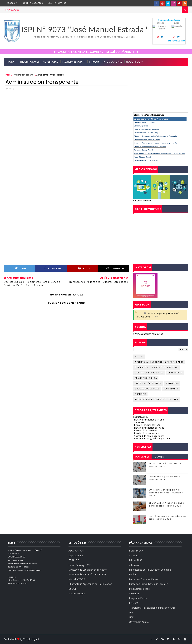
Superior (140, 394)
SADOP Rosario (77, 593)
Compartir (53, 268)
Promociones (113, 62)
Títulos (94, 62)
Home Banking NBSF (80, 565)
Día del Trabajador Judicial (144, 122)
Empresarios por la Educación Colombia (150, 570)
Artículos (141, 367)
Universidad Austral (139, 622)
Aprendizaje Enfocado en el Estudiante (159, 362)
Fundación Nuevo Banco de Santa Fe (149, 584)
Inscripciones (30, 62)
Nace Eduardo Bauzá (142, 157)
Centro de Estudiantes (149, 373)
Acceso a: (12, 3)
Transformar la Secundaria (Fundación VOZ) (152, 608)
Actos (139, 357)
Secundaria (171, 389)
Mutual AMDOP (77, 579)
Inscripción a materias (146, 430)
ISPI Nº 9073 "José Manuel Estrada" (85, 29)
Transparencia (72, 62)
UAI (131, 613)
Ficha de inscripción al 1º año (149, 428)
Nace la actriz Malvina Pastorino (147, 129)
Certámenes (175, 373)
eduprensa (135, 565)
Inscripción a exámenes (146, 433)
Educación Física (146, 378)
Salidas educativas (147, 389)
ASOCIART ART (76, 551)
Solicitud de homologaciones (149, 436)
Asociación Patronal (165, 367)
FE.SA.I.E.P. (74, 560)
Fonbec (133, 574)
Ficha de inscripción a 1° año (149, 420)
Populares (143, 457)
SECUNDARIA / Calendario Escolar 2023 (165, 465)
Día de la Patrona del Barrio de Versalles (150, 147)
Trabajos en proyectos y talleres (156, 399)
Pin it (84, 268)
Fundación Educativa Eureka (144, 579)
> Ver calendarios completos (148, 334)
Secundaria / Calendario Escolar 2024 (165, 478)
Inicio (10, 62)
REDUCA (134, 603)
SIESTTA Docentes (33, 3)
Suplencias (51, 62)
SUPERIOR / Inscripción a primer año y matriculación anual (166, 493)
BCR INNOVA (136, 551)
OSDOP (73, 589)
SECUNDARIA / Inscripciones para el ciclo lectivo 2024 (166, 504)
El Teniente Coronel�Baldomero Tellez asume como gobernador (159, 153)
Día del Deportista (141, 126)
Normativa (172, 383)
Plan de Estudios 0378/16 (147, 425)
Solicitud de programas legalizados (152, 439)
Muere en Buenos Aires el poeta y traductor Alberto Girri (156, 143)
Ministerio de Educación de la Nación (88, 570)
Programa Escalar (138, 598)
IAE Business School (140, 589)
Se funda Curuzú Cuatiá (143, 150)
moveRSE (134, 593)
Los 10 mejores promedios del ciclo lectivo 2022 (168, 517)
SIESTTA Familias (57, 3)
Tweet (21, 268)
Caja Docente (76, 555)
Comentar (115, 268)
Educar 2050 (136, 560)
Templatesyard (31, 639)
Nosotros (133, 62)
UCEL (132, 617)
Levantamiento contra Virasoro (146, 160)
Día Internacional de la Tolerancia (147, 140)
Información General (148, 383)
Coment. (161, 457)
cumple (161, 90)
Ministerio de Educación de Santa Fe (87, 574)
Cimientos (134, 555)
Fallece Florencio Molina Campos (147, 133)
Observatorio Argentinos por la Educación (90, 584)
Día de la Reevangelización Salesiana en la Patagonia (155, 136)
